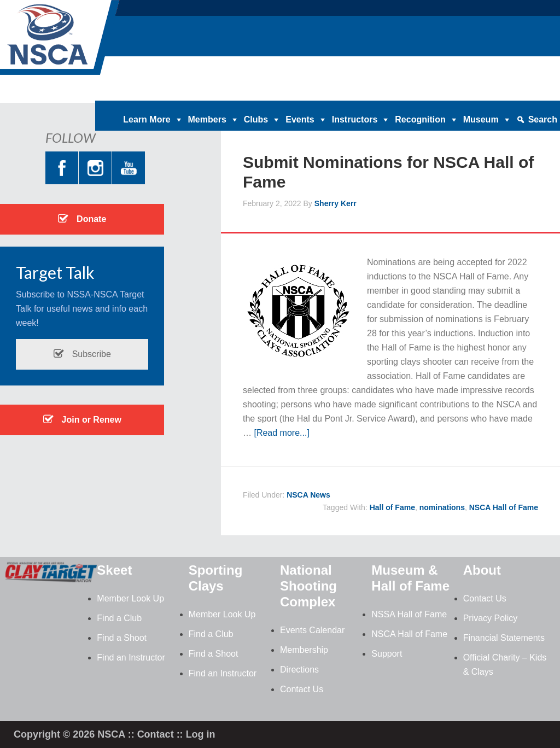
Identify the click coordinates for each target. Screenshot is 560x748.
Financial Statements (504, 638)
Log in (201, 734)
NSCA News (308, 495)
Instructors (355, 119)
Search (543, 119)
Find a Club (119, 618)
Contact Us (302, 689)
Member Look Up (130, 598)
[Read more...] (281, 433)
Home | (221, 92)
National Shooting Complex (308, 586)
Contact (156, 734)
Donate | (255, 92)
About (482, 570)
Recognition (420, 119)
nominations (442, 507)
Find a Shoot (122, 638)
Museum (481, 119)
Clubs (256, 119)
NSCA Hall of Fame (504, 507)
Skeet (114, 570)
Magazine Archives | (391, 92)
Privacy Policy (491, 618)
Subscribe (82, 354)
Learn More (147, 119)
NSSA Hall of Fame (409, 614)
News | (446, 92)
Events (300, 119)
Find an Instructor (131, 658)
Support (387, 654)
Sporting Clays (216, 578)
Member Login (530, 92)
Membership (304, 650)
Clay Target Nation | (312, 92)
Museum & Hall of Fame (410, 578)
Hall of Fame (392, 507)
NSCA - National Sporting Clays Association (87, 41)
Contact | (481, 92)
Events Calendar (312, 630)
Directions (299, 670)
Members (207, 119)
